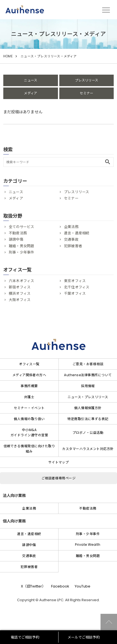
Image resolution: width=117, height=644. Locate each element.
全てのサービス (21, 227)
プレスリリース (87, 80)
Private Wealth (88, 545)
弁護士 (29, 397)
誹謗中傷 (16, 239)
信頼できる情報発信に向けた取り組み (29, 449)
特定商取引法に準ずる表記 (88, 419)
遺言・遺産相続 (77, 233)
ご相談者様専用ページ (59, 478)
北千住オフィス (77, 287)
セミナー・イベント (29, 408)
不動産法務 (18, 233)
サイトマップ (59, 462)
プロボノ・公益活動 (88, 433)
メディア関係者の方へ (29, 375)
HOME (8, 56)
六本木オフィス (21, 281)
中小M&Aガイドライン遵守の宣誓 (29, 432)
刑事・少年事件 (21, 252)
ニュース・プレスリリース (88, 397)
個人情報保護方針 (88, 408)
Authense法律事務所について (88, 375)
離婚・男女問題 (21, 246)
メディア (30, 93)
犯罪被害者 (73, 246)
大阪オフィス (20, 300)
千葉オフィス (75, 293)
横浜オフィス (20, 293)
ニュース (30, 80)
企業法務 (71, 227)
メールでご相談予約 (84, 637)
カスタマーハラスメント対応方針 (88, 449)
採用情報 (88, 386)
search (108, 162)
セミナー (86, 93)
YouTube (83, 586)
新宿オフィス (20, 287)
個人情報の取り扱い (29, 419)
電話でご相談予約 (25, 637)
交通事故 (71, 239)
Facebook (60, 586)
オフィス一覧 (29, 364)
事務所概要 (29, 386)
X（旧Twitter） (33, 586)
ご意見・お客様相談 (88, 364)
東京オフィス (75, 281)
